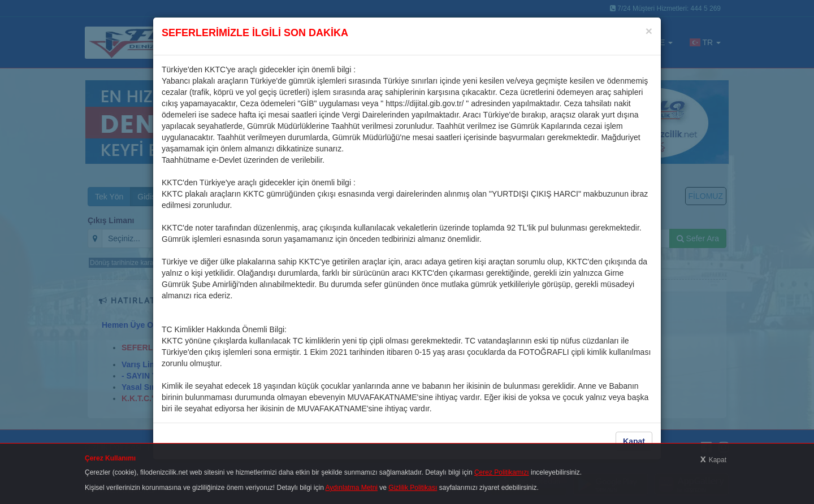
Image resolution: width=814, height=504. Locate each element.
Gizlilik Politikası (413, 488)
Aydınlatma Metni (352, 488)
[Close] (649, 31)
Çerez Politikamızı (502, 472)
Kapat (634, 441)
